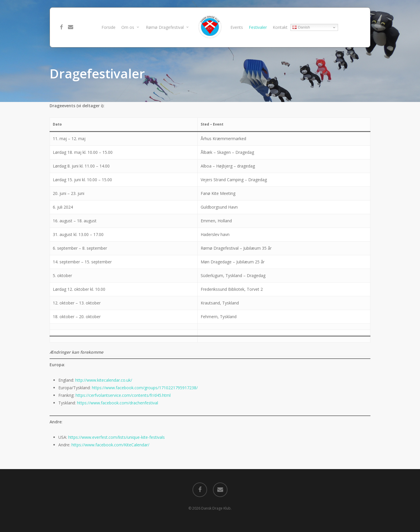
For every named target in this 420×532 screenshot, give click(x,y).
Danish (301, 27)
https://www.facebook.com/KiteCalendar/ (110, 445)
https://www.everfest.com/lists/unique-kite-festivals (117, 437)
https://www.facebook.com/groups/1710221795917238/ (145, 388)
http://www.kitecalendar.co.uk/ (104, 380)
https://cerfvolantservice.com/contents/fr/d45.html (123, 395)
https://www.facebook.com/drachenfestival (118, 403)
